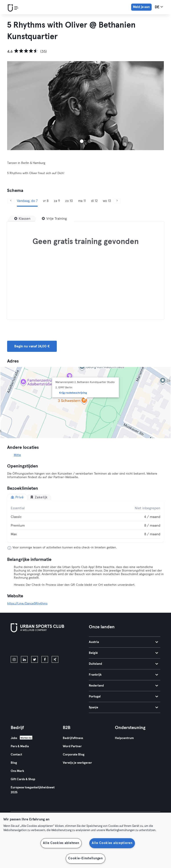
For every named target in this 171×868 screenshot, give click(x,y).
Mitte (17, 455)
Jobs (14, 738)
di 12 (94, 201)
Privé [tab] (17, 497)
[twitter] (35, 659)
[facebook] (45, 659)
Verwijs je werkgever (77, 763)
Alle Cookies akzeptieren (112, 843)
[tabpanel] (85, 521)
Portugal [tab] (123, 697)
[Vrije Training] (54, 219)
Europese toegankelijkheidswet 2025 (33, 790)
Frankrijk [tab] (123, 675)
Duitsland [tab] (123, 664)
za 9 (57, 201)
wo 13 (107, 201)
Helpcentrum (124, 738)
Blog (14, 763)
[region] (85, 840)
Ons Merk (17, 771)
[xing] (55, 659)
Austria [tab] (123, 642)
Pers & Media (20, 746)
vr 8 (46, 201)
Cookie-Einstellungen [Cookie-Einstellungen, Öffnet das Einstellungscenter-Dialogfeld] (85, 858)
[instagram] (14, 659)
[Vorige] (11, 201)
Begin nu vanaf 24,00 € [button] (32, 346)
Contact (16, 755)
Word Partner (72, 746)
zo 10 (69, 201)
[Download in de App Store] (26, 645)
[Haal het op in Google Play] (58, 645)
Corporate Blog (74, 755)
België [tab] (123, 653)
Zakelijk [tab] (39, 497)
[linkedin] (24, 659)
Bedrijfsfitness (73, 738)
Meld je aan (141, 7)
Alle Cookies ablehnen (61, 843)
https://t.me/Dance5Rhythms (27, 604)
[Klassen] (22, 219)
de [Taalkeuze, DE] (159, 7)
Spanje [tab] (123, 707)
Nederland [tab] (123, 686)
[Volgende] (117, 201)
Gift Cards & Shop (23, 779)
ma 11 (82, 201)
